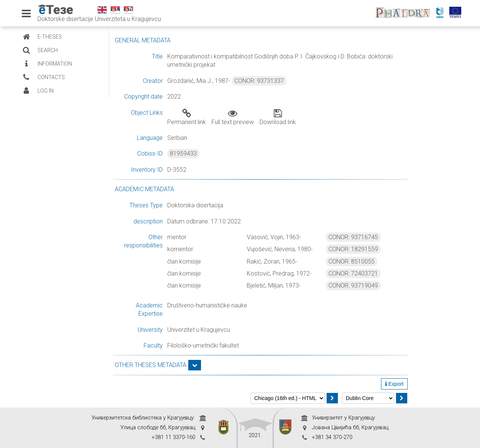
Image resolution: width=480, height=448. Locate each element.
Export (394, 384)
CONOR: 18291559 (353, 249)
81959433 (183, 154)
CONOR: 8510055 (352, 261)
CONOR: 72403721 (353, 273)
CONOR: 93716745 (353, 237)
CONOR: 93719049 (353, 285)
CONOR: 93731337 (259, 81)
